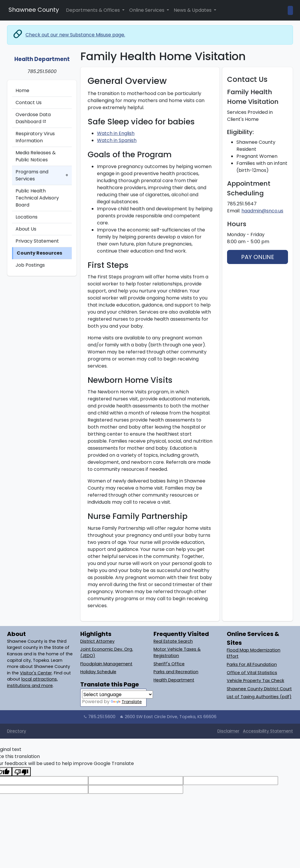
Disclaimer (228, 731)
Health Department (174, 680)
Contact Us (29, 103)
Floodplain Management (106, 664)
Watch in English (116, 133)
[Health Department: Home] (42, 56)
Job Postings (30, 265)
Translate (126, 702)
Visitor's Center (36, 673)
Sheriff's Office (169, 664)
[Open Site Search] (290, 10)
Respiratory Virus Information (35, 137)
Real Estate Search (173, 641)
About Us (26, 229)
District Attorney (97, 641)
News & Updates (193, 10)
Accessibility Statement (268, 731)
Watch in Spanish (117, 140)
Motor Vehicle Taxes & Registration (177, 652)
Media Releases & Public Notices (36, 156)
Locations (27, 217)
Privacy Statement (37, 241)
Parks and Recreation (176, 672)
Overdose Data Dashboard (33, 118)
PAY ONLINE (258, 257)
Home (22, 90)
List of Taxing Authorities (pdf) (259, 697)
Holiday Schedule (98, 672)
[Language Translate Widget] (117, 694)
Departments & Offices (93, 10)
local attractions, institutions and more (32, 682)
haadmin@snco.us (262, 211)
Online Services (147, 10)
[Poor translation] (21, 772)
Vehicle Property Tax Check (255, 681)
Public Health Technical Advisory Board (37, 198)
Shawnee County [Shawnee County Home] (33, 10)
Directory (17, 731)
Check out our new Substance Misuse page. (75, 35)
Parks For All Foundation (252, 664)
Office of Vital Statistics (252, 673)
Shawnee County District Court (259, 689)
